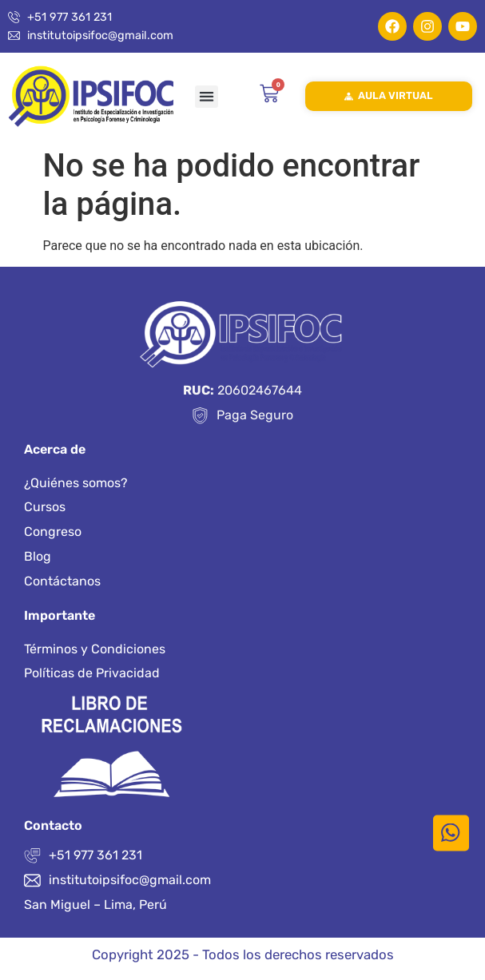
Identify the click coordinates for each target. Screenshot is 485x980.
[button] (207, 97)
